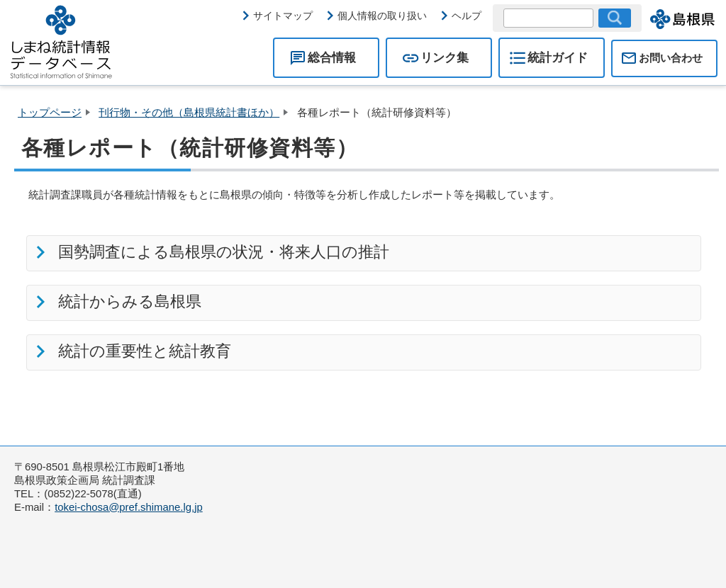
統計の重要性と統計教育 (142, 351)
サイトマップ (283, 16)
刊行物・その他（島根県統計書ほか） (189, 113)
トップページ (50, 113)
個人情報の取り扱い (382, 16)
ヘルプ (467, 16)
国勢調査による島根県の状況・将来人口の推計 (221, 252)
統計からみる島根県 (127, 301)
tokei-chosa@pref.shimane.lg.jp (129, 507)
